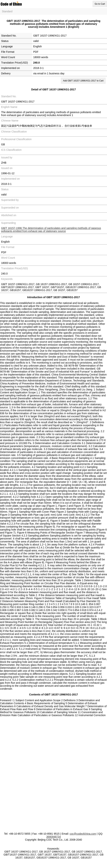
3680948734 (53, 837)
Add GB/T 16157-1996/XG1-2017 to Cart (83, 81)
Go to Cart (100, 4)
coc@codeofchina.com (83, 834)
